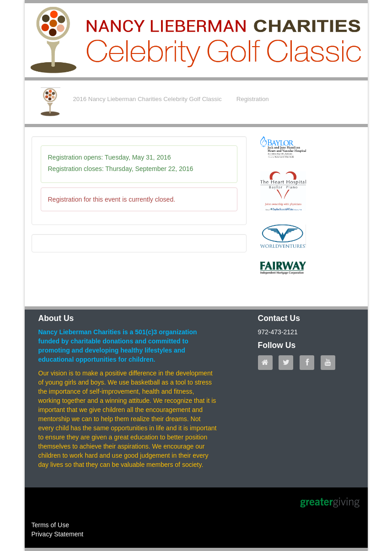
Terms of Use (50, 525)
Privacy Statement (58, 534)
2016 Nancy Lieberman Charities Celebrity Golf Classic (147, 99)
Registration (253, 99)
